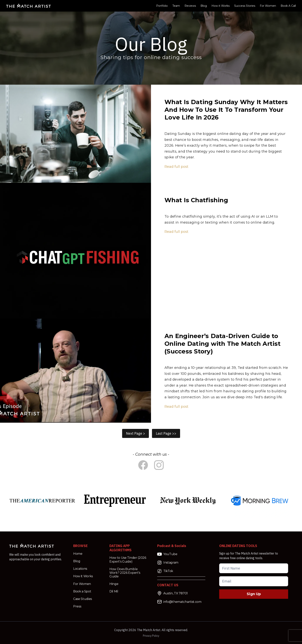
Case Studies (83, 599)
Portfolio (162, 6)
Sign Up (254, 594)
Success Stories (245, 6)
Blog (204, 6)
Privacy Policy (151, 636)
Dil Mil (114, 591)
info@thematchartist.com (179, 602)
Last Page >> (166, 433)
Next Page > (135, 433)
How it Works (221, 6)
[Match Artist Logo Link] (29, 6)
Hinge (114, 584)
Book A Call (288, 6)
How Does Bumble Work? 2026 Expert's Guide (125, 573)
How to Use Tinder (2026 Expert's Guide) (128, 560)
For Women (268, 6)
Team (176, 6)
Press (77, 606)
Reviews (190, 6)
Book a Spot (82, 591)
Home (78, 554)
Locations (80, 569)
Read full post (176, 167)
